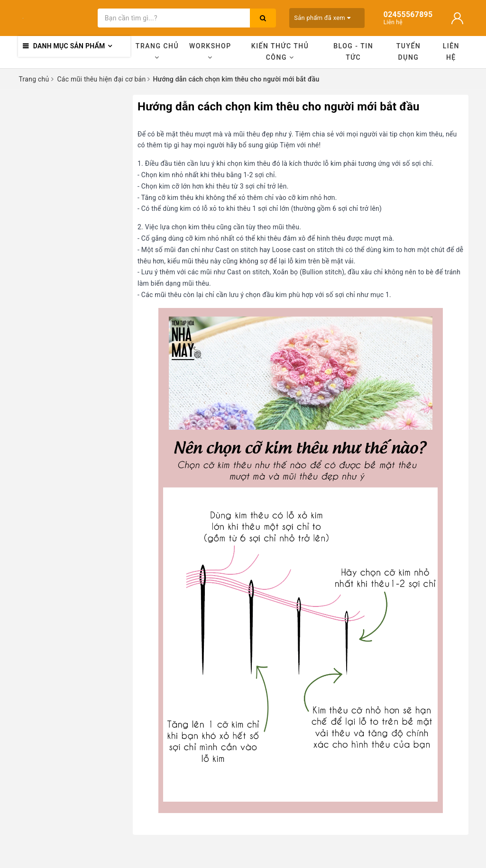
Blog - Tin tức (353, 52)
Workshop (210, 51)
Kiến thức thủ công (280, 52)
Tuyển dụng (409, 52)
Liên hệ (451, 52)
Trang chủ (157, 51)
